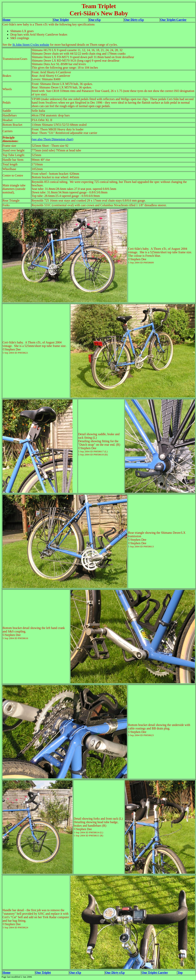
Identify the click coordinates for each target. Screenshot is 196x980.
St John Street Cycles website (31, 45)
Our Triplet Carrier (173, 20)
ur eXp (96, 20)
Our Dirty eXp (134, 20)
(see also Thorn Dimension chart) (52, 139)
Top (180, 973)
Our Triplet (61, 20)
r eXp (77, 973)
